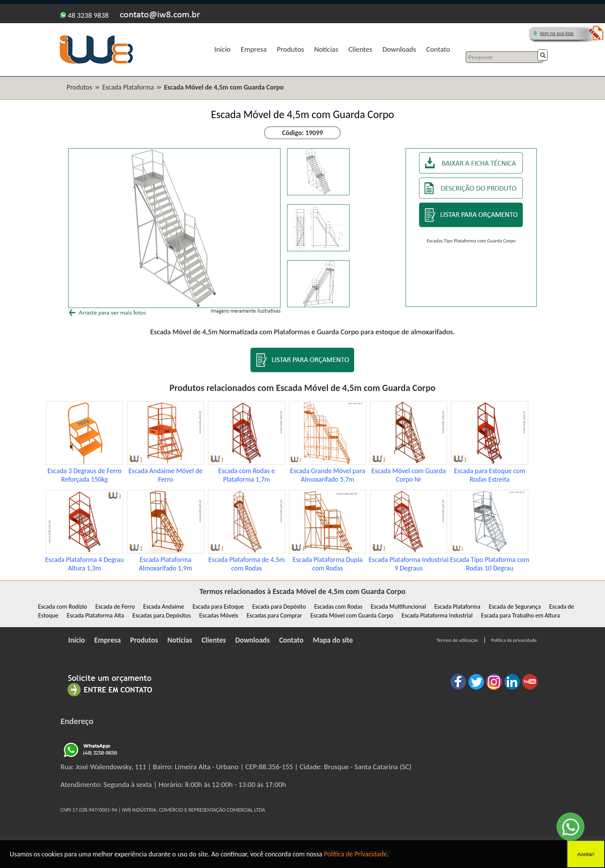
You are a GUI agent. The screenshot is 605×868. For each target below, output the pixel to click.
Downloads (399, 49)
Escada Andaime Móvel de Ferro (166, 475)
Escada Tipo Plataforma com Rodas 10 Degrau (489, 564)
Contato (438, 49)
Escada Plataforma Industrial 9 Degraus (408, 564)
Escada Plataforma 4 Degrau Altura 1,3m (84, 564)
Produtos (291, 49)
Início (222, 49)
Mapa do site (333, 640)
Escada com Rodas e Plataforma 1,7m (247, 475)
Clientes (360, 49)
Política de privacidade (514, 640)
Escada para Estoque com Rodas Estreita (490, 475)
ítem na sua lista (557, 34)
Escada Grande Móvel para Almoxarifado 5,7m (328, 475)
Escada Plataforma (128, 87)
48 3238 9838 (84, 15)
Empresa (254, 49)
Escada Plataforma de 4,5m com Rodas (247, 564)
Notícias (326, 49)
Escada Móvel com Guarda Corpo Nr (409, 475)
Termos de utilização (457, 640)
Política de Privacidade (355, 854)
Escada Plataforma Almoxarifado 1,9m (166, 564)
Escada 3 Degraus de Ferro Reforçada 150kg (84, 475)
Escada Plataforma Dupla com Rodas (328, 564)
